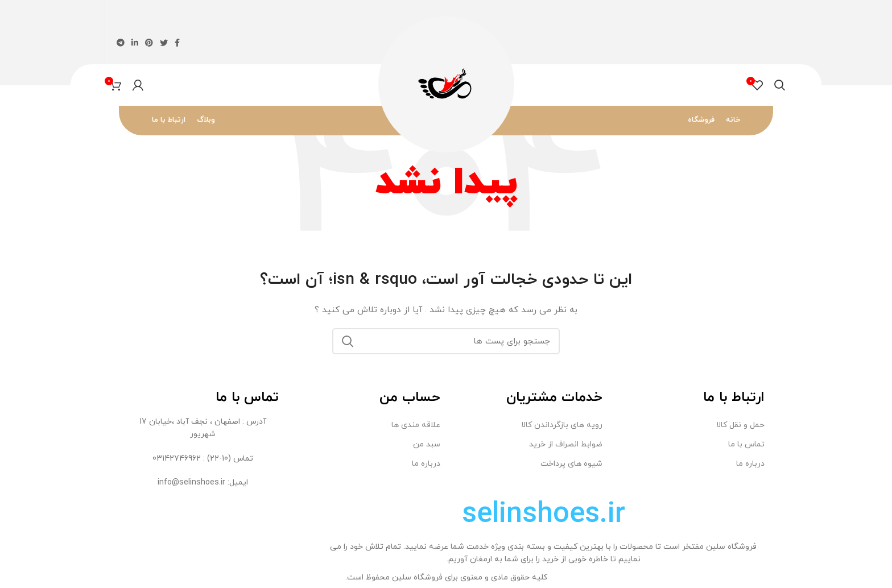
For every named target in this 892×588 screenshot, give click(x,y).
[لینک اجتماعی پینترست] (149, 43)
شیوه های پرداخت (571, 464)
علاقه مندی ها (416, 425)
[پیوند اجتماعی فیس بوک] (177, 43)
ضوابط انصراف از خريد (566, 444)
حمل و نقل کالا (740, 425)
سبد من (427, 444)
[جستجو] (780, 85)
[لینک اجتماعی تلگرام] (121, 43)
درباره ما (750, 464)
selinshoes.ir (544, 515)
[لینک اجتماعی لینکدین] (135, 43)
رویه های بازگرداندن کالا (562, 425)
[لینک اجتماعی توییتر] (164, 43)
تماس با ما (746, 444)
